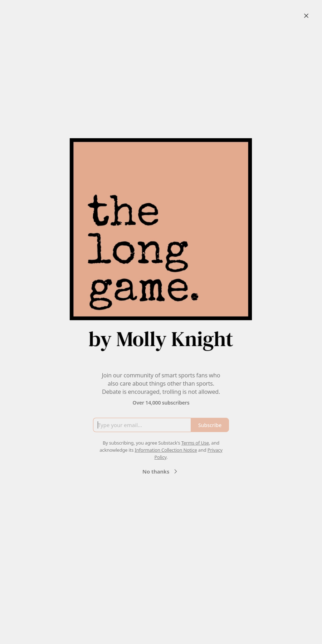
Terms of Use (195, 443)
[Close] (306, 16)
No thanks (161, 471)
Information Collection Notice (166, 450)
